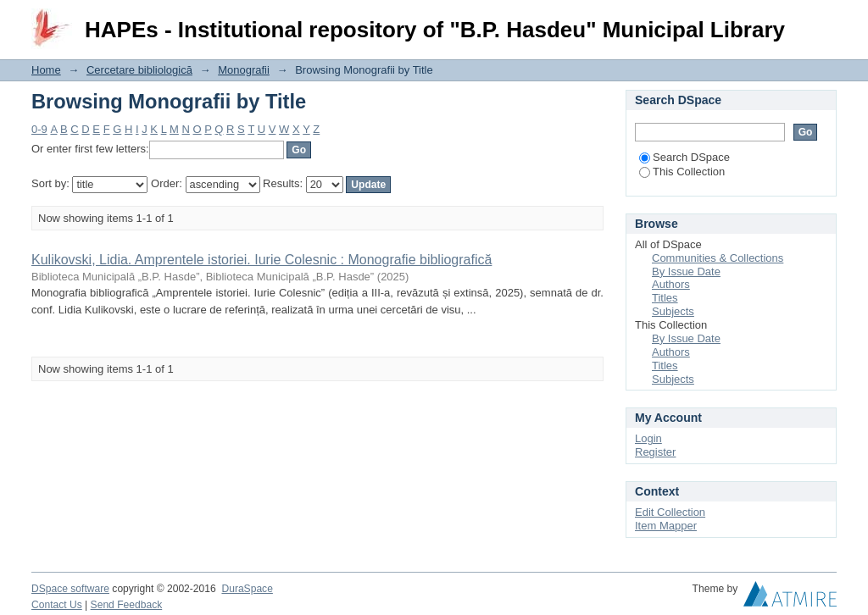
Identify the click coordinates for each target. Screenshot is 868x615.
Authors (671, 284)
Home (46, 70)
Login (823, 21)
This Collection (682, 172)
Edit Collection (670, 512)
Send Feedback (127, 605)
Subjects (673, 311)
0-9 (39, 129)
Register (655, 452)
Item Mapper (666, 526)
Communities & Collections (718, 258)
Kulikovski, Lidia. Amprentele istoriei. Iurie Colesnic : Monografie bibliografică (262, 260)
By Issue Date (686, 271)
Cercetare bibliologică (139, 70)
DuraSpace (247, 589)
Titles (665, 298)
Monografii (244, 70)
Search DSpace (684, 157)
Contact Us (57, 605)
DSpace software (70, 589)
